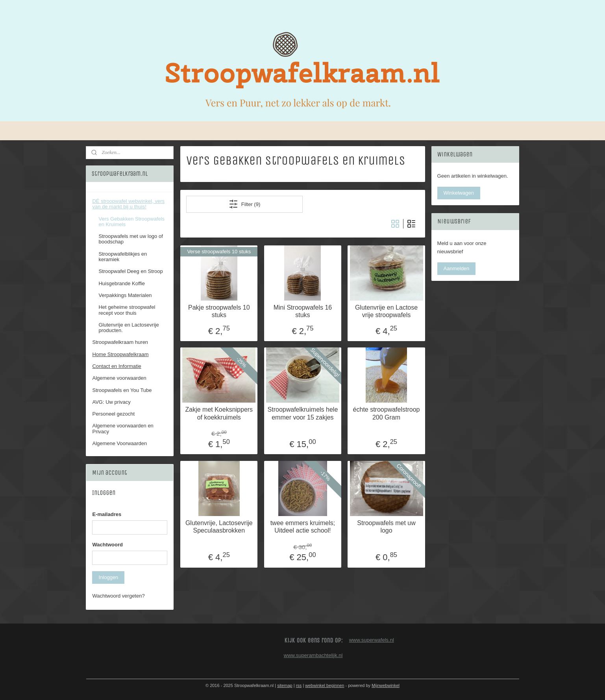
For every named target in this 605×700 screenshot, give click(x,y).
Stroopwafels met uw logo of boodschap (130, 239)
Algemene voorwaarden (119, 378)
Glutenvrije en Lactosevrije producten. (129, 328)
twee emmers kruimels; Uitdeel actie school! (302, 527)
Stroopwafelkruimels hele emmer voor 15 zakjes (302, 413)
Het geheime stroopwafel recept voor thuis (127, 310)
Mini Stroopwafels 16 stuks (302, 311)
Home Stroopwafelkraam (120, 354)
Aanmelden (457, 268)
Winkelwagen (459, 193)
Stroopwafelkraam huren (120, 342)
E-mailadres (107, 514)
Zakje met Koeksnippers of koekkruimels (219, 413)
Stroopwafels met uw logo (386, 527)
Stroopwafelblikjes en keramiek (123, 257)
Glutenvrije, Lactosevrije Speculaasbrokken (219, 527)
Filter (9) (244, 204)
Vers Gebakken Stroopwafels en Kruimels (131, 222)
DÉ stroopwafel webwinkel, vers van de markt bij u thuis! (128, 204)
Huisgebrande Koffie (122, 283)
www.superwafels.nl (372, 640)
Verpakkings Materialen (125, 295)
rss (299, 685)
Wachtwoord (107, 545)
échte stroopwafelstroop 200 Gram (386, 413)
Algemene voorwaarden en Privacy (123, 428)
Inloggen (108, 577)
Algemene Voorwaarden (119, 443)
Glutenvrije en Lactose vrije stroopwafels (386, 311)
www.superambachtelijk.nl (313, 655)
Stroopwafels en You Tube (122, 390)
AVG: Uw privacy (111, 402)
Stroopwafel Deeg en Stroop (130, 271)
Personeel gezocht (113, 414)
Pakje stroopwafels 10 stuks (219, 311)
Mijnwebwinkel (386, 685)
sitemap (285, 685)
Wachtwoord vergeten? (118, 596)
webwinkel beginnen (325, 685)
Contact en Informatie (117, 366)
